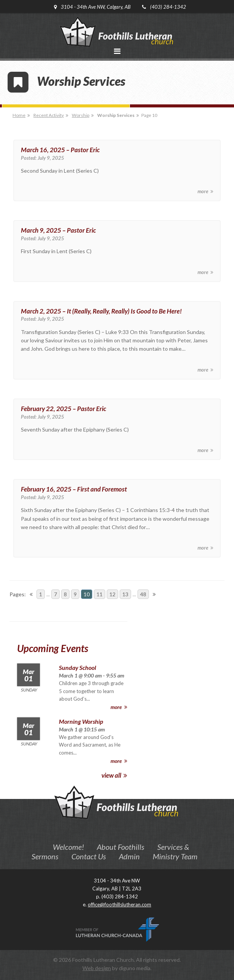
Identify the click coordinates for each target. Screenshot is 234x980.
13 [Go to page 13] (125, 594)
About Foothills (121, 847)
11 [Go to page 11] (100, 594)
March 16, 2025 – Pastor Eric (60, 150)
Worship (81, 115)
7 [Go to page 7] (55, 594)
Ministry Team (175, 856)
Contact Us (89, 856)
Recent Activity (49, 115)
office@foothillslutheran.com (119, 904)
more (205, 191)
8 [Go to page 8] (65, 594)
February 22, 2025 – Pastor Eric (63, 409)
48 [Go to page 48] (143, 594)
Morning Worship (81, 721)
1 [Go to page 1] (41, 594)
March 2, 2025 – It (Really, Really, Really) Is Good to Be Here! (101, 311)
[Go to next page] (154, 594)
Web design (97, 968)
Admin (129, 856)
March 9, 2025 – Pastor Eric (58, 230)
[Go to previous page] (31, 594)
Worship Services (116, 115)
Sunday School (77, 667)
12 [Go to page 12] (112, 594)
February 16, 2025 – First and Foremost (74, 489)
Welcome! (68, 847)
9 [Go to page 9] (75, 594)
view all (114, 775)
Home (19, 115)
